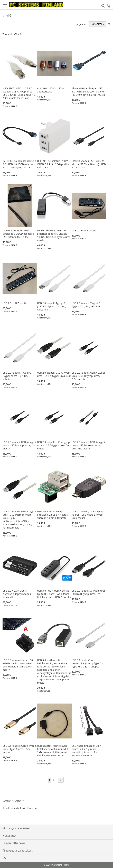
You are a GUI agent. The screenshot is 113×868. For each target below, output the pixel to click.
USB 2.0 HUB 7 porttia (15, 303)
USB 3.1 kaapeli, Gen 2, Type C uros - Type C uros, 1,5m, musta (20, 749)
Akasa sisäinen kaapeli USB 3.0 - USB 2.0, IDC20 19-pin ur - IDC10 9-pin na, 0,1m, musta (88, 92)
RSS (5, 858)
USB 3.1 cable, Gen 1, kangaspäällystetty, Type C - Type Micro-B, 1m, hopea (87, 663)
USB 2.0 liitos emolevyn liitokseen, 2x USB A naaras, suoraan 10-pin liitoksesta (53, 515)
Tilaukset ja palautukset (18, 851)
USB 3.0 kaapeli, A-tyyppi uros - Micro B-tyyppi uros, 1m (88, 592)
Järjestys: (82, 24)
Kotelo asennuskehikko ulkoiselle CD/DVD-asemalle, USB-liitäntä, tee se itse (18, 234)
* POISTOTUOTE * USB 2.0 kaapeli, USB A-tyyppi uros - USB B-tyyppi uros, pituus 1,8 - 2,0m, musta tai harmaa (20, 93)
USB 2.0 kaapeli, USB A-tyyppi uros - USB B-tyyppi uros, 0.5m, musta (88, 376)
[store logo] (36, 5)
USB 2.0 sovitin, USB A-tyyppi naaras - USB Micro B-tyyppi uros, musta (88, 515)
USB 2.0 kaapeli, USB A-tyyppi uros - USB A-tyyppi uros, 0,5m (54, 374)
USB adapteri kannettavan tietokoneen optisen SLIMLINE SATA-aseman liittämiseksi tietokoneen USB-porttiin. (54, 751)
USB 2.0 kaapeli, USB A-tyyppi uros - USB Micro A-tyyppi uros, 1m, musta (88, 445)
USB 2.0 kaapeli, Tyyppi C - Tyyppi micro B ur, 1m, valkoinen (17, 376)
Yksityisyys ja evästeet (16, 828)
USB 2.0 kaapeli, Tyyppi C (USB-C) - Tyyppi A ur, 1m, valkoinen (51, 306)
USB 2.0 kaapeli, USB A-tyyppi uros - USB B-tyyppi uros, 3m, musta (54, 445)
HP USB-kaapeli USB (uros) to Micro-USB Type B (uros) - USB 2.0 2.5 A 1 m (89, 164)
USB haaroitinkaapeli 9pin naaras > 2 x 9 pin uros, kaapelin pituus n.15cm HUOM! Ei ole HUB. (86, 751)
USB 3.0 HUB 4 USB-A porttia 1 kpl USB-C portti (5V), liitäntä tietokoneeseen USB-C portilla (54, 594)
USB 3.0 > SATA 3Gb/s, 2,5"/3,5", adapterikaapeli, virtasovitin (17, 594)
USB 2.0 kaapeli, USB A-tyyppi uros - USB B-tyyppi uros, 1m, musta (19, 445)
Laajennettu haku (14, 843)
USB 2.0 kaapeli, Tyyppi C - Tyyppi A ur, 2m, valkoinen (87, 305)
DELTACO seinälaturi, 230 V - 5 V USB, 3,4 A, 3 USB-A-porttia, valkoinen (54, 164)
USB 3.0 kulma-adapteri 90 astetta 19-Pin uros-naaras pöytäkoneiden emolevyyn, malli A (18, 665)
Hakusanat (9, 836)
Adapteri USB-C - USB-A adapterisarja (50, 90)
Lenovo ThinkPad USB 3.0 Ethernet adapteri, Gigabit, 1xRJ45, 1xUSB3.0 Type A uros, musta (54, 235)
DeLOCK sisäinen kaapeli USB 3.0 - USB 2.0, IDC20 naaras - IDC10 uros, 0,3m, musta (19, 164)
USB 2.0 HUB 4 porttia (84, 230)
